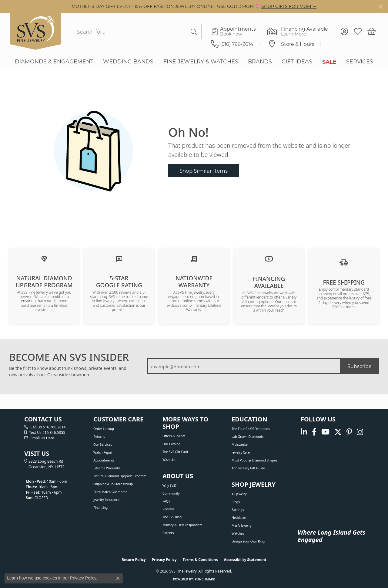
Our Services (103, 444)
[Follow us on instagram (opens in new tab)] (360, 432)
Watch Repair (103, 452)
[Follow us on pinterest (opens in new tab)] (349, 432)
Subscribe (360, 366)
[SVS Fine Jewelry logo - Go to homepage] (35, 31)
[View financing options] (269, 259)
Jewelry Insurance (106, 500)
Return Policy (134, 560)
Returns (99, 437)
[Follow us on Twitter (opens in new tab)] (338, 432)
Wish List (169, 460)
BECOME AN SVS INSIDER (69, 357)
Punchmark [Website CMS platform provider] (205, 579)
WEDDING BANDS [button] (128, 61)
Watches (238, 533)
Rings (236, 502)
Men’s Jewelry (242, 525)
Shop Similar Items (204, 171)
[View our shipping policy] (344, 262)
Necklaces (239, 518)
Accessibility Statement (245, 560)
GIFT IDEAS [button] (297, 61)
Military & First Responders (182, 525)
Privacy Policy (164, 560)
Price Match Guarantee (110, 492)
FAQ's (167, 501)
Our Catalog (171, 444)
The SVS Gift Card (175, 452)
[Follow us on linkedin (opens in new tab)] (304, 432)
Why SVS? (169, 485)
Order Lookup (104, 429)
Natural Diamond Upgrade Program (120, 476)
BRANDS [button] (260, 61)
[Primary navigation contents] (194, 61)
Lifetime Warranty (107, 468)
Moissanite (240, 444)
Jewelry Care (241, 452)
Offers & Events (174, 436)
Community (171, 493)
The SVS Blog (172, 517)
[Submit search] (195, 32)
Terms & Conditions (200, 560)
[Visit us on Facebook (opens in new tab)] (314, 432)
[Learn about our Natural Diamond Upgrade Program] (44, 259)
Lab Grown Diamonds (248, 437)
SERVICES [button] (360, 61)
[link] (237, 32)
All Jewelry (239, 494)
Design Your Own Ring (248, 541)
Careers (168, 533)
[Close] (381, 7)
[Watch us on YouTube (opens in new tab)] (325, 432)
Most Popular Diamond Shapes (254, 460)
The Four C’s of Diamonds (251, 429)
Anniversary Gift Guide (248, 468)
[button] (344, 32)
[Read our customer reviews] (119, 259)
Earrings (238, 510)
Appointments (104, 460)
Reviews (168, 509)
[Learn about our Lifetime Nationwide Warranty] (194, 259)
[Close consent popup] (118, 578)
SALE (329, 62)
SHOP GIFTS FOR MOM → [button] (289, 6)
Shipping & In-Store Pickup (113, 484)
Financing (100, 508)
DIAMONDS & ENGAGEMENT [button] (54, 61)
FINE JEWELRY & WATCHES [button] (201, 61)
